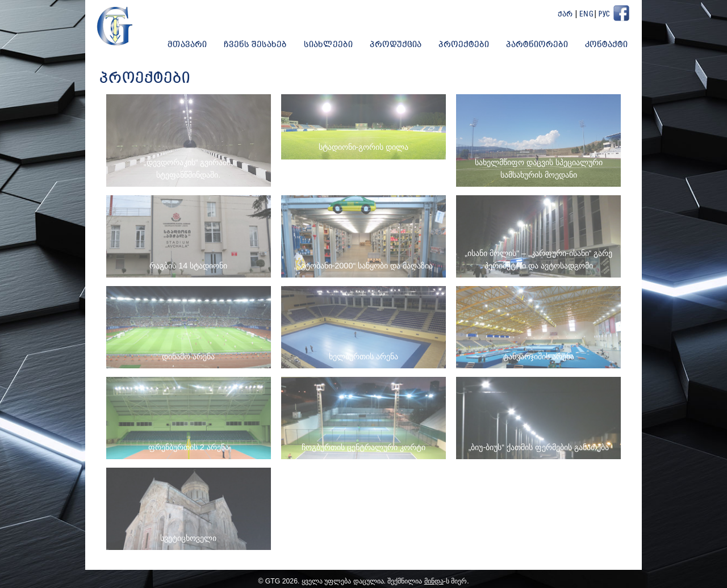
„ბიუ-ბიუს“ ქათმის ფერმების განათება (539, 447)
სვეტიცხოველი (188, 538)
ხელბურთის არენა (363, 356)
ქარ (565, 14)
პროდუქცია (396, 45)
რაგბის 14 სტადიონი (188, 266)
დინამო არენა (188, 356)
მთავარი (187, 45)
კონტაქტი (606, 45)
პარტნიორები (537, 45)
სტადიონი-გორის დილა (364, 147)
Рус (604, 14)
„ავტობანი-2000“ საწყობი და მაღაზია (363, 266)
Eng (587, 14)
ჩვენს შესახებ (255, 45)
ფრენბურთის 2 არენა (189, 447)
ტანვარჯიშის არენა (539, 356)
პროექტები (464, 45)
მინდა (434, 581)
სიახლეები (328, 45)
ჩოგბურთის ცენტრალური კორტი (363, 447)
